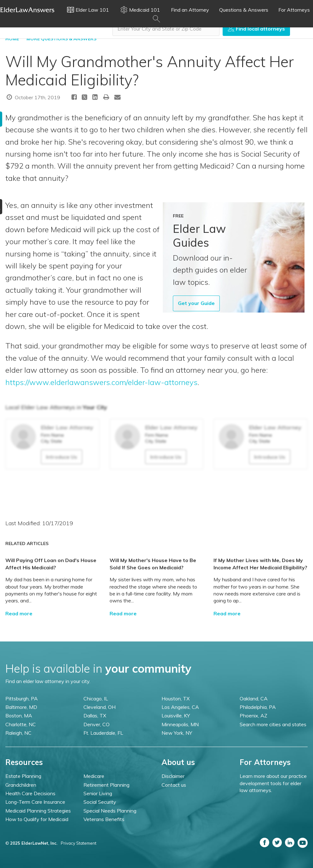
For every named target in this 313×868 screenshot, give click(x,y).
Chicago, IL (96, 698)
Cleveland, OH (100, 707)
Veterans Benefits (104, 819)
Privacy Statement (79, 843)
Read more (19, 613)
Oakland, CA (254, 698)
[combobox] (166, 29)
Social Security (100, 802)
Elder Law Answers (27, 10)
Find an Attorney (190, 10)
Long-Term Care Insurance (35, 802)
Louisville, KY (176, 716)
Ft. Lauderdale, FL (103, 733)
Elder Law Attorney (67, 427)
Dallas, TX (95, 716)
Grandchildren (21, 785)
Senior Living (98, 793)
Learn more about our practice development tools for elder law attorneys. (273, 783)
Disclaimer (173, 776)
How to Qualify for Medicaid (37, 819)
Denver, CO (97, 724)
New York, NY (177, 733)
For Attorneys (294, 10)
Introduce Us (62, 457)
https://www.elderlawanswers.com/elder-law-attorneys (101, 382)
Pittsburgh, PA (22, 698)
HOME (12, 39)
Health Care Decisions (30, 793)
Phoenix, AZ (253, 716)
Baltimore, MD (21, 707)
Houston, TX (176, 698)
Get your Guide (196, 303)
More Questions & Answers (61, 39)
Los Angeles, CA (180, 707)
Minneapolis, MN (180, 724)
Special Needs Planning (110, 811)
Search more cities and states (273, 724)
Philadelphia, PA (258, 707)
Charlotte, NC (21, 724)
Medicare (94, 776)
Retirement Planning (106, 785)
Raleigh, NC (18, 733)
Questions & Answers (244, 10)
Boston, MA (19, 716)
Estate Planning (23, 776)
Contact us (174, 785)
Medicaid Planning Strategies (38, 811)
